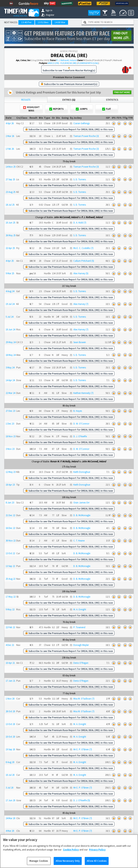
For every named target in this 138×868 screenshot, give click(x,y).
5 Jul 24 (9, 317)
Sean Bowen (80, 342)
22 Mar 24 (10, 393)
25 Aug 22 (11, 579)
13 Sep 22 (10, 566)
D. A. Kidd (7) (80, 223)
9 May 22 (10, 609)
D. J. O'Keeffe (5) (82, 800)
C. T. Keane (79, 541)
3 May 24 (10, 368)
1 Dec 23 (10, 424)
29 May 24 (11, 342)
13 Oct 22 (10, 553)
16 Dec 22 (10, 528)
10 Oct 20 (10, 737)
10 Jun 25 (10, 223)
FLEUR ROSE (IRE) (69, 63)
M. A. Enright (80, 609)
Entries (69, 100)
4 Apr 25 (10, 261)
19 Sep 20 (10, 749)
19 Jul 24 (10, 304)
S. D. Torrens (80, 179)
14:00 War (60, 22)
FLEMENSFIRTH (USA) (88, 63)
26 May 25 (11, 235)
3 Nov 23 (10, 449)
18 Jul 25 (10, 205)
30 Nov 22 (11, 541)
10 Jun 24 (10, 329)
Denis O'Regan (81, 663)
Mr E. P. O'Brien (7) (83, 749)
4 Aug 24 (10, 291)
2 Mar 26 (10, 136)
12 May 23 (11, 472)
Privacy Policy (97, 854)
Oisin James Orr (81, 503)
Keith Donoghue (82, 472)
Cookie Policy (71, 854)
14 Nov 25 (11, 167)
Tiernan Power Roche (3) (86, 136)
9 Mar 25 (10, 273)
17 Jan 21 (10, 681)
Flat (107, 109)
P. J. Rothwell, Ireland (67, 60)
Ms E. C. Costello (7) (83, 248)
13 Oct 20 (10, 724)
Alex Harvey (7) (81, 304)
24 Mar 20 (10, 818)
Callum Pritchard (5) (84, 261)
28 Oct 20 (10, 711)
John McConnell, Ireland (66, 217)
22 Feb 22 (10, 627)
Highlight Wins (31, 109)
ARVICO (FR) (53, 63)
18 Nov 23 (11, 436)
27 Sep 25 (10, 179)
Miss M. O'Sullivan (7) (84, 699)
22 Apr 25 (10, 248)
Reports (56, 109)
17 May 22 (11, 597)
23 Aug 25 (11, 192)
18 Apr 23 (10, 485)
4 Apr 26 (10, 123)
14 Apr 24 (10, 380)
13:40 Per (26, 22)
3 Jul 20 (9, 788)
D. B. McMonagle (82, 515)
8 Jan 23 (10, 503)
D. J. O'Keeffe (80, 436)
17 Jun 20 (10, 800)
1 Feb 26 (10, 149)
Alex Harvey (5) (81, 273)
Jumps (82, 109)
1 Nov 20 (10, 699)
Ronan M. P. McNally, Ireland (64, 461)
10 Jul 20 (10, 775)
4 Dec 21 (10, 645)
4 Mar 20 (10, 831)
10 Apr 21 (10, 663)
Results (26, 100)
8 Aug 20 (10, 762)
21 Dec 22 (10, 515)
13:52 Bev (43, 22)
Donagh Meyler (81, 645)
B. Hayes (78, 411)
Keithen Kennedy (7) (83, 393)
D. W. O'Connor (81, 424)
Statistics (112, 100)
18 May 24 (11, 355)
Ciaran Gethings (82, 123)
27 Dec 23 (10, 411)
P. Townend (79, 627)
